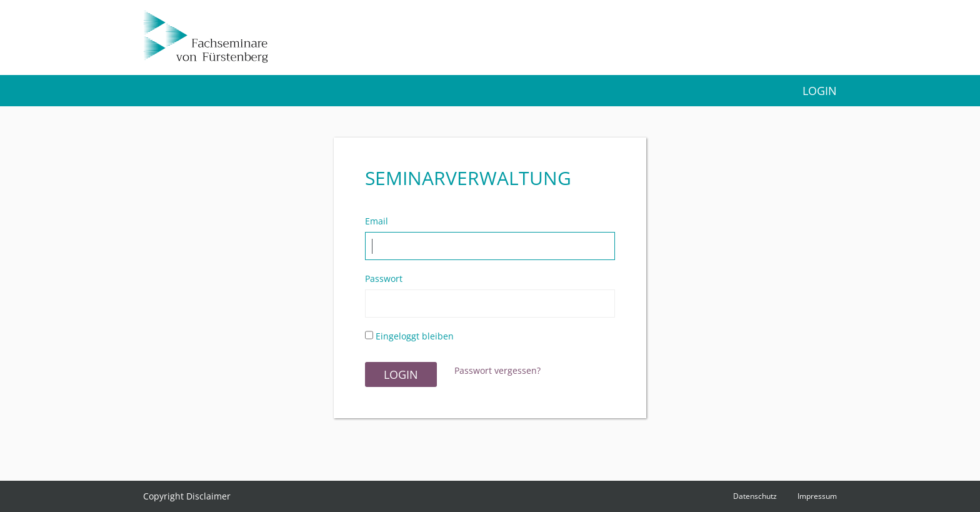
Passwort (384, 279)
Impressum (817, 496)
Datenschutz (755, 496)
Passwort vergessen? (497, 370)
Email (377, 221)
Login (820, 91)
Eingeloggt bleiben (409, 336)
